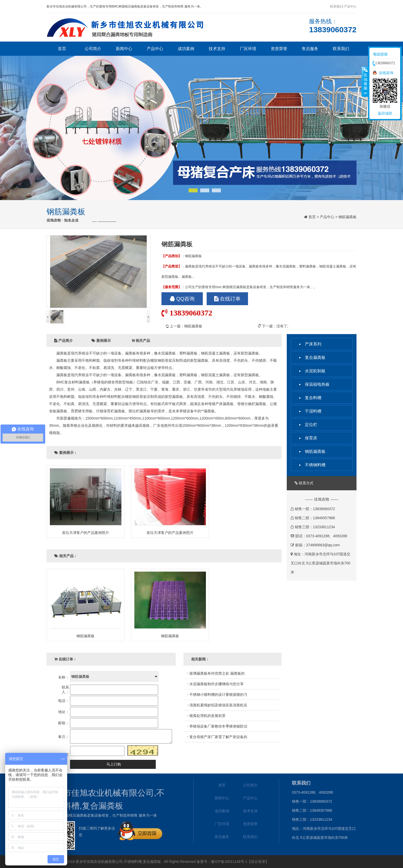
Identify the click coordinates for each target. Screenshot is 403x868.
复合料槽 (313, 398)
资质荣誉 (279, 49)
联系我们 (336, 6)
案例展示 (101, 341)
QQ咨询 (182, 299)
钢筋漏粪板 (347, 217)
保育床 (311, 438)
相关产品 (141, 341)
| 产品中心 (350, 6)
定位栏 (311, 425)
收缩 (365, 82)
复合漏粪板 (315, 357)
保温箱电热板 (317, 384)
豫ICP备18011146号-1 (229, 862)
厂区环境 (248, 49)
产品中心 (155, 49)
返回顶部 (385, 113)
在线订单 (227, 299)
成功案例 (186, 49)
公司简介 (93, 49)
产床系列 (313, 344)
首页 (62, 49)
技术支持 (217, 49)
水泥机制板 (315, 371)
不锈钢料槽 (315, 465)
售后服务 (310, 49)
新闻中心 (124, 49)
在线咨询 (386, 73)
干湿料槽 (313, 411)
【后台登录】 (258, 862)
